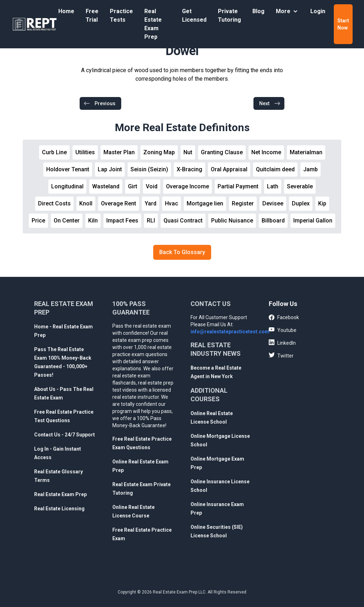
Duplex (301, 203)
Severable (300, 186)
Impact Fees (122, 221)
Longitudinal (67, 186)
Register (243, 203)
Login (318, 11)
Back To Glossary (182, 252)
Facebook (284, 318)
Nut (188, 152)
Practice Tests (121, 15)
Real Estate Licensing (59, 509)
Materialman (306, 152)
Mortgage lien (205, 203)
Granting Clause (222, 152)
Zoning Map (159, 152)
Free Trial (92, 15)
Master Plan (119, 152)
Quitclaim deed (275, 169)
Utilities (85, 152)
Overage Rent (119, 203)
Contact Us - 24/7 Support (65, 435)
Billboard (273, 221)
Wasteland (106, 186)
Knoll (86, 203)
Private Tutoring (229, 15)
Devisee (273, 203)
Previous (99, 103)
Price (38, 221)
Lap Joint (110, 169)
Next (270, 103)
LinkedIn (282, 343)
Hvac (172, 203)
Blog (258, 11)
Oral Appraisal (229, 169)
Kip (322, 203)
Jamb (311, 169)
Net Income (266, 152)
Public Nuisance (232, 221)
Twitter (281, 355)
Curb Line (54, 152)
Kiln (93, 221)
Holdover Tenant (68, 169)
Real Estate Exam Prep (153, 24)
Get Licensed (194, 15)
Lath (273, 186)
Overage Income (188, 186)
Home (66, 11)
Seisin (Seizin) (149, 169)
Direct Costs (54, 203)
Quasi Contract (183, 221)
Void (152, 186)
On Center (67, 221)
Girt (133, 186)
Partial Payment (238, 186)
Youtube (283, 330)
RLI (151, 221)
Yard (151, 203)
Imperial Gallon (313, 221)
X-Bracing (189, 169)
